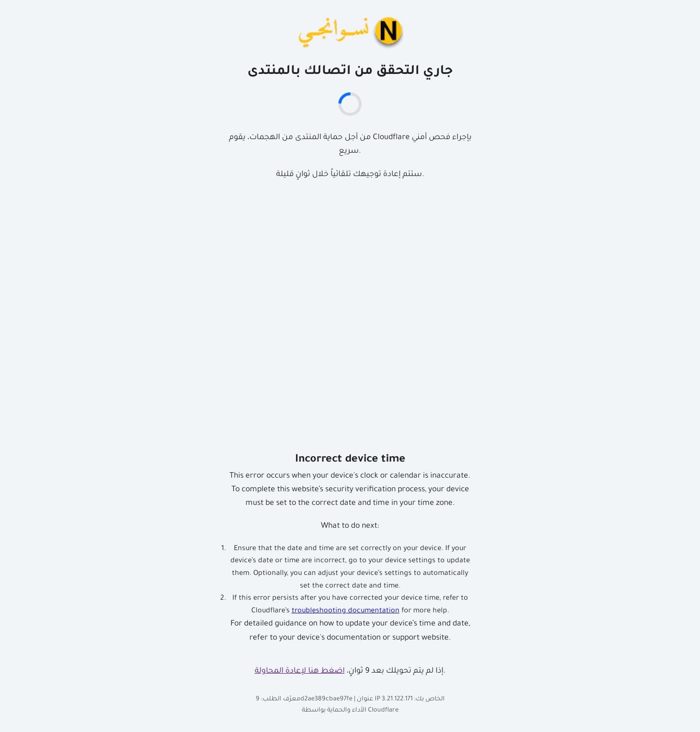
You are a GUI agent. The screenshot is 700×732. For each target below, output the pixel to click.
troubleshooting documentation (346, 611)
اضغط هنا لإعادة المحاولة (300, 671)
